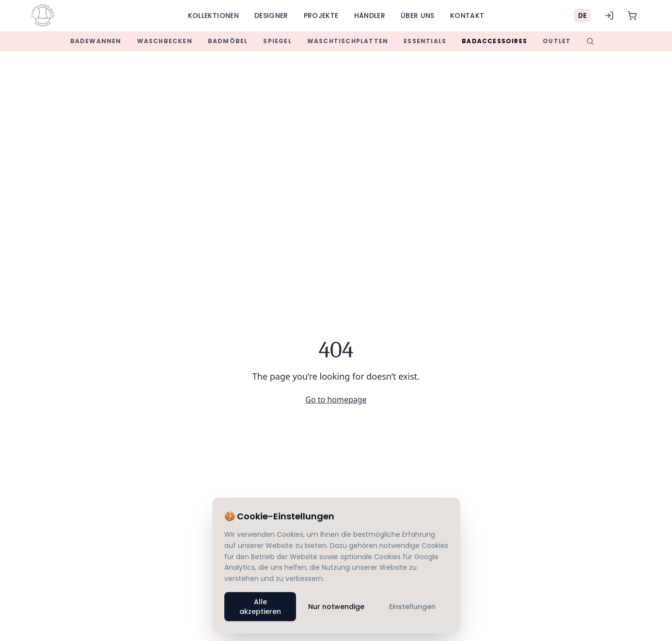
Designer (271, 16)
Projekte (321, 16)
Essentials (425, 41)
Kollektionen (213, 16)
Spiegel (277, 41)
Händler (370, 16)
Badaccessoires (494, 41)
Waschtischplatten (348, 41)
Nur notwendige (336, 607)
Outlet (557, 41)
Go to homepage (336, 400)
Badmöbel (228, 41)
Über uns (418, 16)
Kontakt (467, 16)
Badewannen (96, 41)
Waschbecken (165, 41)
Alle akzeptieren (260, 607)
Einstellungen (412, 607)
